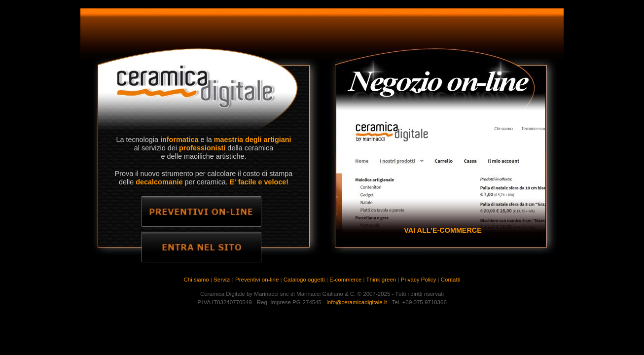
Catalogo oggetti (304, 280)
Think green (381, 280)
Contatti (451, 280)
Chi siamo (197, 280)
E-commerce (345, 280)
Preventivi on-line (257, 280)
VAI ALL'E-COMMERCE (443, 230)
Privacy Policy (419, 280)
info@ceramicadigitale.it (357, 302)
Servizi (222, 280)
